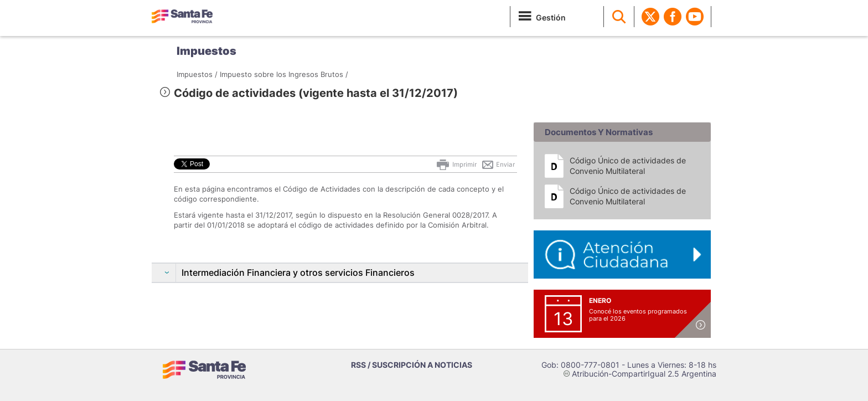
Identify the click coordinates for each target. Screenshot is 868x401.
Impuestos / (197, 74)
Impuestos (206, 51)
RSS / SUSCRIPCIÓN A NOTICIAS (412, 365)
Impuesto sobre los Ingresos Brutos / (284, 74)
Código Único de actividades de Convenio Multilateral (628, 165)
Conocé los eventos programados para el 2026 (638, 315)
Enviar (498, 164)
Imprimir (456, 164)
